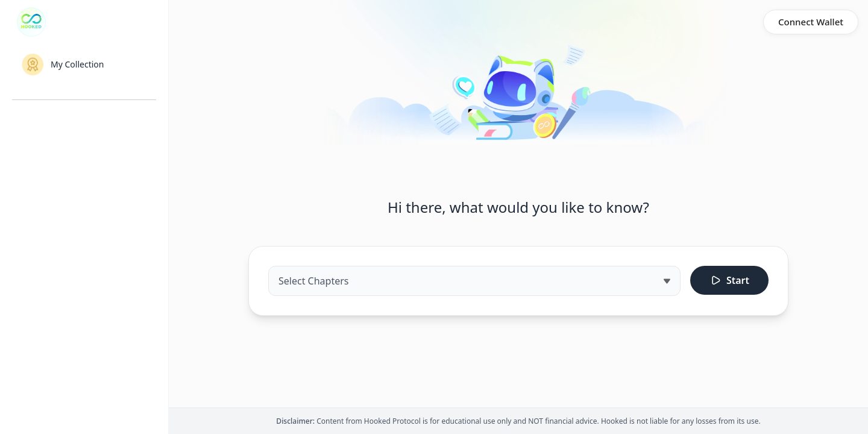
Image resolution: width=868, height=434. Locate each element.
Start (729, 280)
